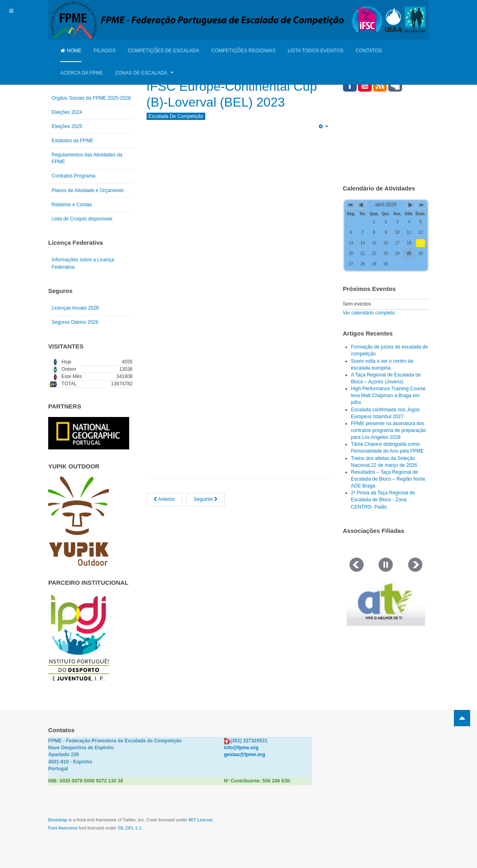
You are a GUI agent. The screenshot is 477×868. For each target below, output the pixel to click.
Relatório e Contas (72, 205)
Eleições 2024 (67, 112)
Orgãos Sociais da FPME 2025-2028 (91, 98)
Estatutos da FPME (73, 141)
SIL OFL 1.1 (130, 828)
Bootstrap (58, 820)
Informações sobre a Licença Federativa (83, 263)
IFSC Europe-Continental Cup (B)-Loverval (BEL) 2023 (228, 102)
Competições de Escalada (164, 51)
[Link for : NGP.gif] (89, 433)
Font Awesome (63, 828)
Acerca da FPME (82, 73)
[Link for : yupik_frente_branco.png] (79, 521)
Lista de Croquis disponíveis (82, 219)
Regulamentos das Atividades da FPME (87, 158)
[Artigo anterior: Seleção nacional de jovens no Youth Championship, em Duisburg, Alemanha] (165, 515)
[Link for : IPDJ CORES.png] (79, 638)
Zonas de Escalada (144, 73)
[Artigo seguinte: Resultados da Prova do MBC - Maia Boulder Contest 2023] (205, 515)
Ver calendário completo (369, 313)
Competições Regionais (244, 51)
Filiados (105, 51)
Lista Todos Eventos (315, 51)
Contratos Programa (74, 176)
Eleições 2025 (67, 126)
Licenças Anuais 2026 (76, 308)
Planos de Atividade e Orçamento (88, 190)
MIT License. (201, 820)
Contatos (369, 51)
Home (71, 51)
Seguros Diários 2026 (75, 322)
